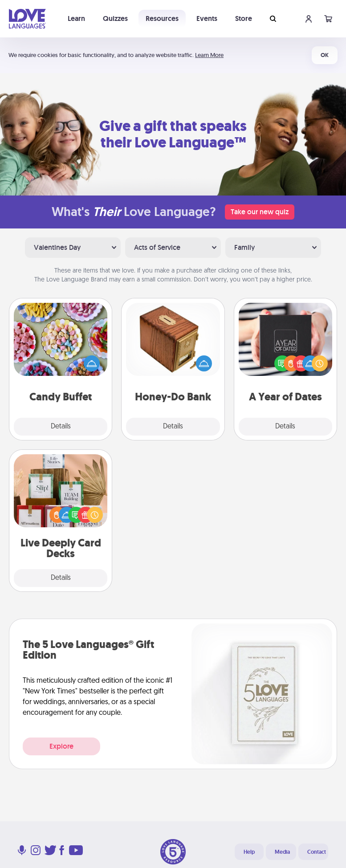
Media (282, 852)
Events (207, 18)
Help (249, 852)
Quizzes (115, 18)
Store (244, 18)
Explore (61, 746)
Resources (162, 18)
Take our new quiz (260, 212)
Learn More (209, 55)
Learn (76, 18)
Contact (317, 852)
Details (61, 427)
